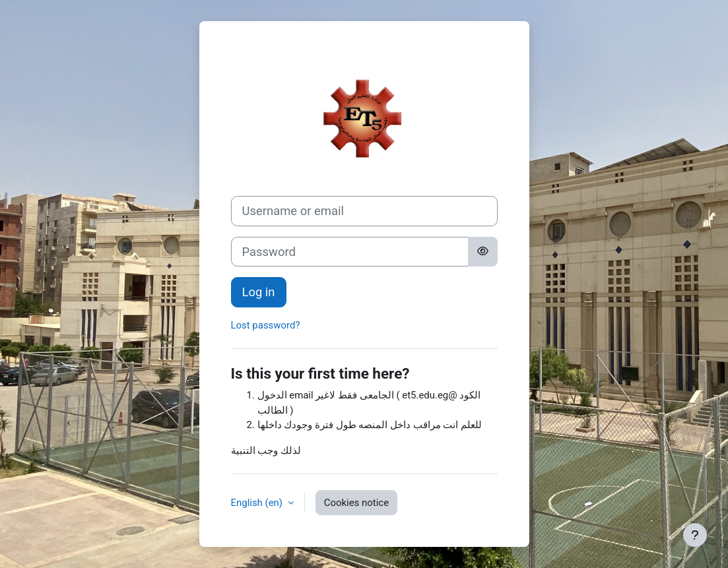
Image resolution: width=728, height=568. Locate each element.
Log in (259, 292)
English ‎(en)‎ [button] (258, 503)
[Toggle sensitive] (483, 252)
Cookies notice (356, 503)
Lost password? (266, 325)
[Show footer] (695, 535)
